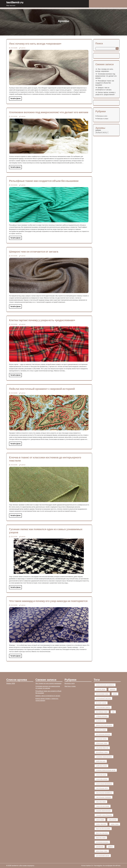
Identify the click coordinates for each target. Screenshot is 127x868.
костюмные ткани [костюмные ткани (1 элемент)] (102, 712)
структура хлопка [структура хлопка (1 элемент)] (102, 779)
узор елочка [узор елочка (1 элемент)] (113, 820)
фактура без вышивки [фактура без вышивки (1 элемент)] (103, 829)
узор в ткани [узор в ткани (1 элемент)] (100, 820)
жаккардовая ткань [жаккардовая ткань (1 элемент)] (102, 694)
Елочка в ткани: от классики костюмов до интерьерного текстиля (45, 459)
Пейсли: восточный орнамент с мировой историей (42, 389)
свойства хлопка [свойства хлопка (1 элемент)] (101, 766)
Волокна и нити (102, 116)
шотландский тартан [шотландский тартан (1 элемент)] (103, 856)
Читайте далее (15, 99)
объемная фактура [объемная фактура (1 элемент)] (102, 748)
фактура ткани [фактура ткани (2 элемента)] (101, 838)
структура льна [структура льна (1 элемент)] (101, 775)
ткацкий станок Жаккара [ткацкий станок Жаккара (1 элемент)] (104, 815)
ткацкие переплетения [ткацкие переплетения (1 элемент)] (103, 811)
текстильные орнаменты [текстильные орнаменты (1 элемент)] (104, 793)
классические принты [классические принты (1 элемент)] (103, 707)
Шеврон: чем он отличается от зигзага (34, 252)
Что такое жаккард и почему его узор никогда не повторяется (48, 601)
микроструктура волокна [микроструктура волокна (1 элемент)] (104, 725)
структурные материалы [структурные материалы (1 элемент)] (104, 784)
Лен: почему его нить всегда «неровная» (35, 44)
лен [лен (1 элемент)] (113, 712)
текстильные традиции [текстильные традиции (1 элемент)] (103, 797)
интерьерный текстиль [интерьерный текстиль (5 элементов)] (103, 698)
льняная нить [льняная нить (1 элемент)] (100, 721)
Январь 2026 (11, 683)
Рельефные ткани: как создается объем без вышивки (44, 181)
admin (23, 48)
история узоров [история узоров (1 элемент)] (101, 703)
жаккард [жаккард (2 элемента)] (112, 689)
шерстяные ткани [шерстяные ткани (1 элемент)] (102, 851)
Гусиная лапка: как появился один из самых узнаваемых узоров (46, 531)
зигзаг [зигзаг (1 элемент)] (115, 694)
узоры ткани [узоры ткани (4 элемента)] (115, 824)
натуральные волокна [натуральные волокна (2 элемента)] (103, 734)
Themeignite (98, 866)
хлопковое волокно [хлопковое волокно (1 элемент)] (102, 842)
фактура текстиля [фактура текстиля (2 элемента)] (102, 833)
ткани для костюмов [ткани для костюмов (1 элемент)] (103, 806)
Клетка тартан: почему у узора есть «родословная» (42, 320)
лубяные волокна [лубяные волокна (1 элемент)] (102, 716)
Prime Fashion (86, 866)
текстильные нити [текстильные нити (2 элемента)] (102, 788)
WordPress (117, 866)
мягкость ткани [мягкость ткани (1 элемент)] (101, 730)
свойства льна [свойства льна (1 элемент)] (101, 761)
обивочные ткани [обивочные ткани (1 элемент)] (102, 743)
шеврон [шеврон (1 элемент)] (110, 847)
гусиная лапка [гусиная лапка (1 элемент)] (101, 689)
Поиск (99, 43)
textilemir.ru (15, 2)
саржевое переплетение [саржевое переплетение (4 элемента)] (104, 757)
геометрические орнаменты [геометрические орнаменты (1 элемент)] (105, 685)
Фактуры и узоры (103, 119)
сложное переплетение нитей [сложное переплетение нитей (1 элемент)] (106, 770)
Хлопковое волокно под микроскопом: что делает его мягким (49, 112)
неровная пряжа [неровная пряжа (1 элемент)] (101, 739)
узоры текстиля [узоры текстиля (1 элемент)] (101, 824)
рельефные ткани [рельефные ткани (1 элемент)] (102, 752)
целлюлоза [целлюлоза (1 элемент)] (100, 847)
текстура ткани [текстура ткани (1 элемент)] (101, 802)
